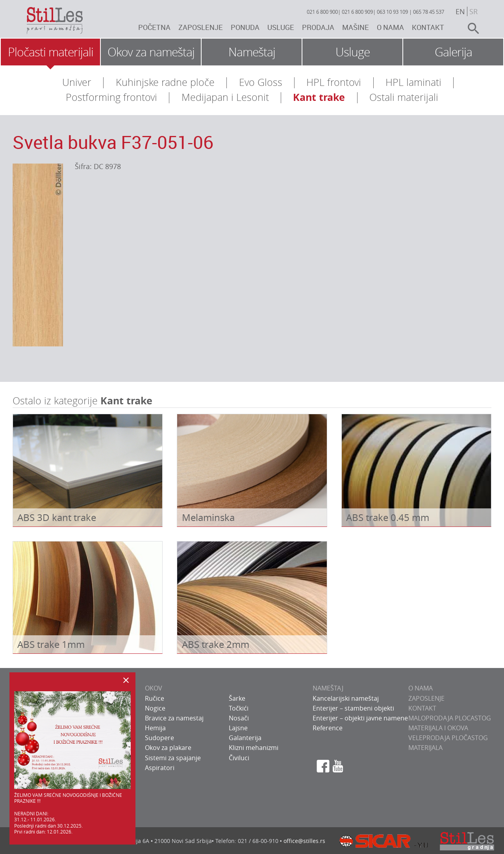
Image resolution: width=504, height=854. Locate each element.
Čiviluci (239, 758)
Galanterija (245, 738)
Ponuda (245, 27)
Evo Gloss (261, 82)
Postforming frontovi (111, 97)
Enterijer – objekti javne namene (360, 718)
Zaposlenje (201, 27)
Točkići (239, 708)
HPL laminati (413, 82)
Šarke (237, 698)
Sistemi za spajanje (173, 758)
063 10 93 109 (392, 12)
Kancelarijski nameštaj (346, 698)
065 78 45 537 (429, 12)
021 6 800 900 (322, 12)
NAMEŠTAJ (328, 688)
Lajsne (238, 728)
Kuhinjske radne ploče (165, 82)
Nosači (239, 718)
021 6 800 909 (357, 12)
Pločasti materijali (51, 52)
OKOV (154, 688)
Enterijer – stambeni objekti (353, 708)
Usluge (281, 27)
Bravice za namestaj (174, 718)
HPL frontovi (334, 82)
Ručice (155, 698)
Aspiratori (160, 768)
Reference (328, 728)
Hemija (155, 728)
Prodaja (318, 27)
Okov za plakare (168, 748)
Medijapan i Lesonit (225, 97)
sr (473, 11)
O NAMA (421, 688)
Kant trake (319, 97)
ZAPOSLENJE (426, 698)
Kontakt (428, 27)
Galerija (453, 52)
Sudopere (159, 738)
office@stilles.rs (304, 841)
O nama (390, 27)
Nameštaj (252, 52)
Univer (77, 82)
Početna (154, 27)
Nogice (155, 708)
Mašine (356, 27)
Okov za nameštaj (151, 52)
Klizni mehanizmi (254, 748)
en (460, 11)
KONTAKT (422, 708)
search (470, 28)
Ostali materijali (404, 97)
